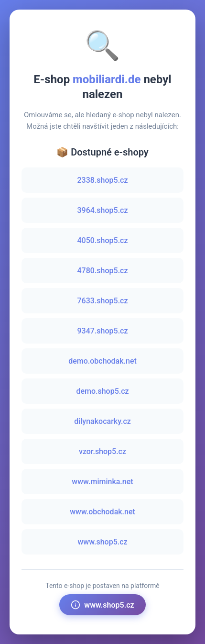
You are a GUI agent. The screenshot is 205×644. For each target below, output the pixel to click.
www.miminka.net (102, 482)
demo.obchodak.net (102, 361)
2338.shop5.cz (103, 180)
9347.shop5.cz (103, 331)
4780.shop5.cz (103, 271)
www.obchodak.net (102, 512)
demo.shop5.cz (102, 391)
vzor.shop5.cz (102, 451)
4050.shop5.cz (103, 240)
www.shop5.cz (102, 542)
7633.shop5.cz (103, 301)
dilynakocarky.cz (102, 421)
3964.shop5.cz (103, 210)
